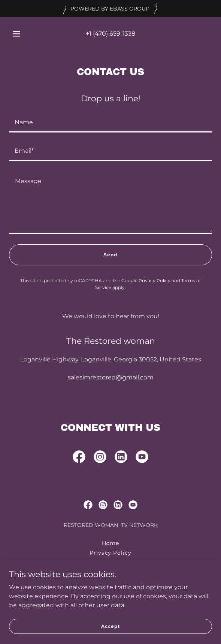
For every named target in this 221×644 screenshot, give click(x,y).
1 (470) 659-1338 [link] (112, 34)
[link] (79, 458)
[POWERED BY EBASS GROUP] (110, 9)
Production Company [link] (111, 572)
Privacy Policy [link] (155, 281)
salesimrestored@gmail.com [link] (111, 377)
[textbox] (110, 123)
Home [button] (111, 543)
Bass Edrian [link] (111, 582)
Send (110, 255)
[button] (18, 34)
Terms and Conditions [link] (111, 563)
